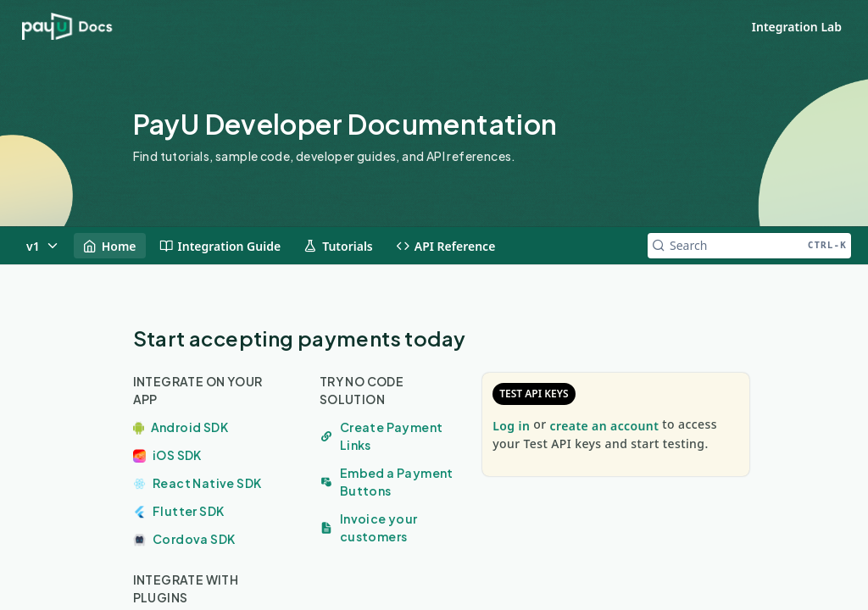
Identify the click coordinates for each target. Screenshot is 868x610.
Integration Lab (797, 27)
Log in (511, 426)
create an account (605, 426)
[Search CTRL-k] (749, 246)
